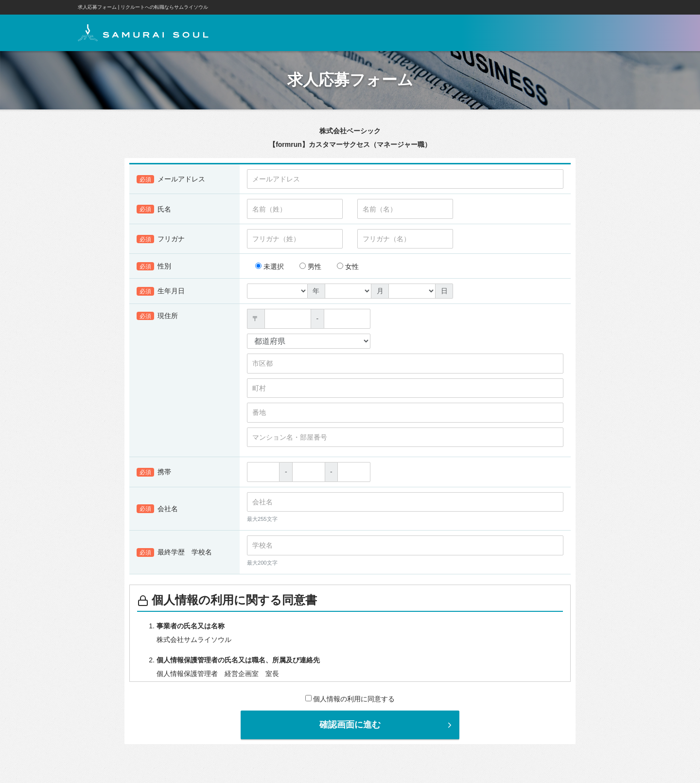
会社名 (157, 509)
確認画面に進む (387, 725)
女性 (348, 267)
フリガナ (161, 239)
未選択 (270, 267)
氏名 (154, 209)
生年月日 (161, 291)
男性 (310, 267)
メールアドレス (171, 179)
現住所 (157, 316)
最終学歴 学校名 (174, 552)
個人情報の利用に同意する (350, 699)
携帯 (154, 472)
